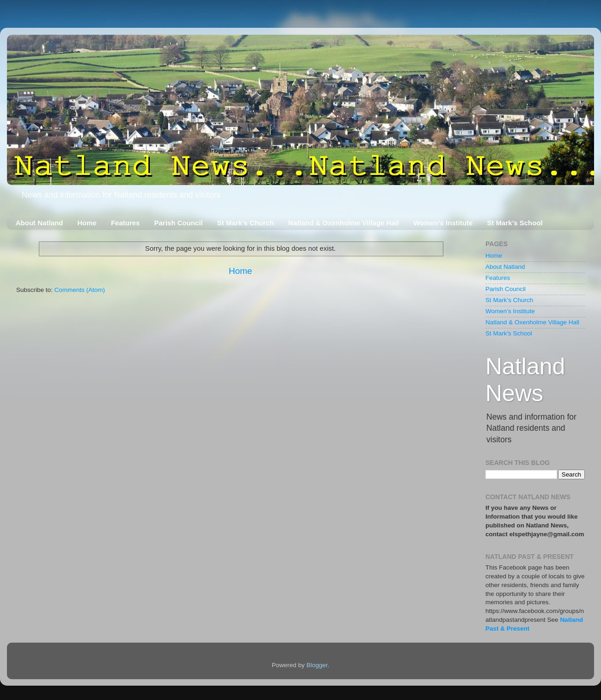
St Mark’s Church (246, 223)
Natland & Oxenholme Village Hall (343, 223)
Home (87, 223)
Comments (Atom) (80, 290)
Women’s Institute (443, 223)
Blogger (317, 665)
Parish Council (178, 223)
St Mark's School (515, 223)
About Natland (40, 223)
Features (126, 223)
